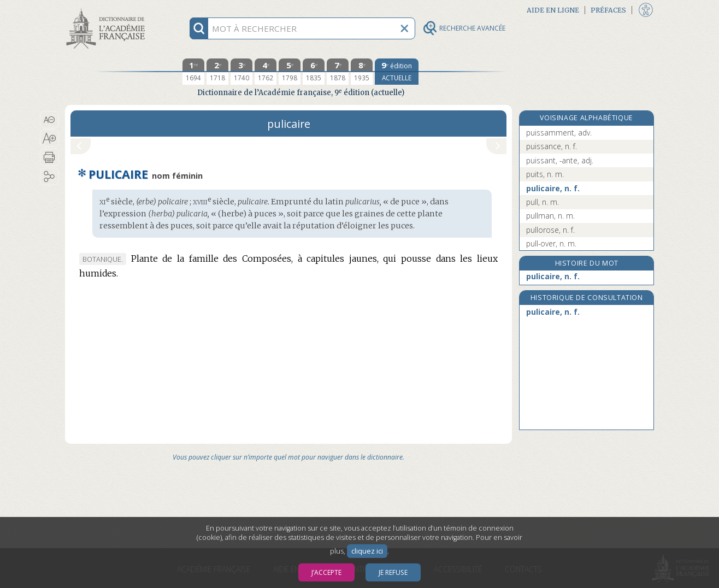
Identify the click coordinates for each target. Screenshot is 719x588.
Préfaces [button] (608, 10)
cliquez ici (367, 551)
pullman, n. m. (550, 216)
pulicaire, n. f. (553, 188)
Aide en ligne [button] (553, 10)
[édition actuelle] (397, 72)
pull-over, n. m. (551, 243)
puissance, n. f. (552, 146)
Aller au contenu (108, 10)
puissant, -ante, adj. (560, 160)
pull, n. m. (543, 202)
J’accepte (326, 572)
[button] (49, 120)
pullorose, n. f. (550, 230)
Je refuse (393, 572)
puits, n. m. (545, 174)
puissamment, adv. (559, 133)
